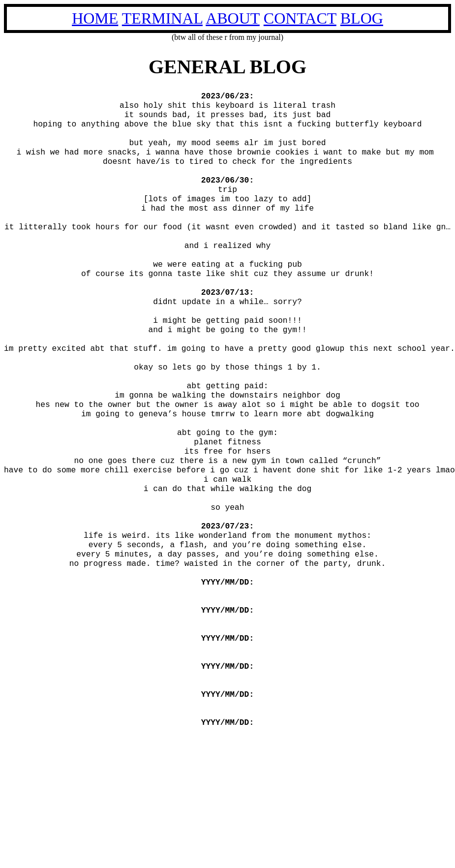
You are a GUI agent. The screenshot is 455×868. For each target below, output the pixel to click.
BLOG (362, 18)
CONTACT (300, 18)
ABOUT (233, 18)
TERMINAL (162, 18)
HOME (95, 18)
